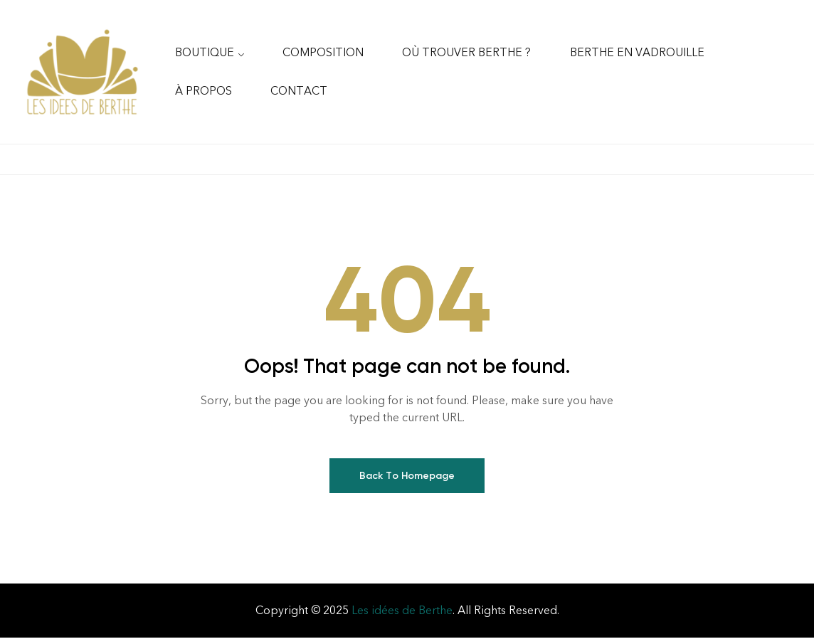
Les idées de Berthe (402, 617)
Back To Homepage (407, 482)
